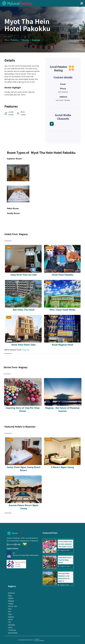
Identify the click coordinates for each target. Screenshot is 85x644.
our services (22, 640)
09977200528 (63, 92)
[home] (39, 3)
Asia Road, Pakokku (63, 100)
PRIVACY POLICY (30, 640)
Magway (26, 350)
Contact (37, 639)
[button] (82, 3)
